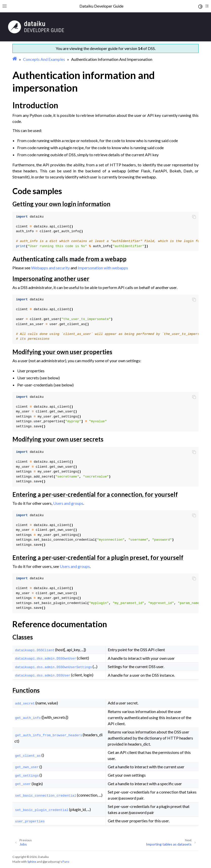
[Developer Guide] (36, 32)
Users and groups (68, 503)
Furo (66, 862)
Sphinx (32, 862)
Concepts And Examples (44, 59)
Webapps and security (50, 268)
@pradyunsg (51, 862)
